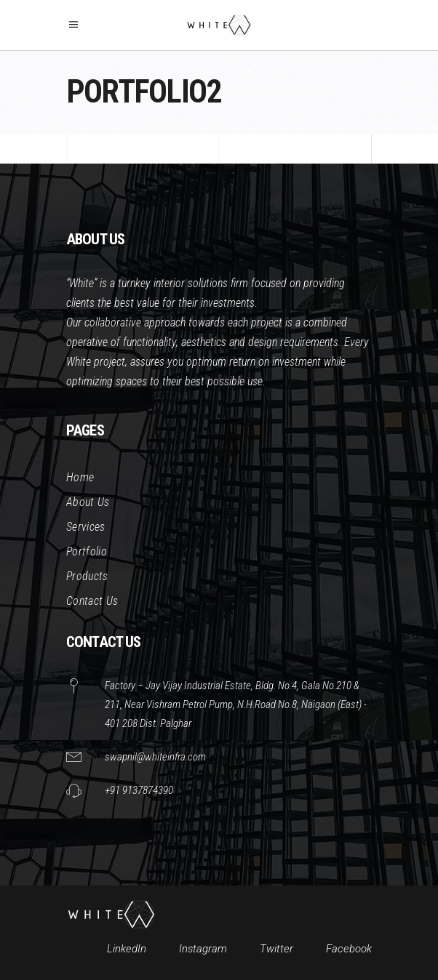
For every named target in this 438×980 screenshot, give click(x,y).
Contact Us (92, 601)
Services (86, 527)
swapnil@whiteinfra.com (155, 757)
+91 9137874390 (139, 790)
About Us (88, 502)
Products (87, 576)
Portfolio (87, 551)
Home (80, 477)
